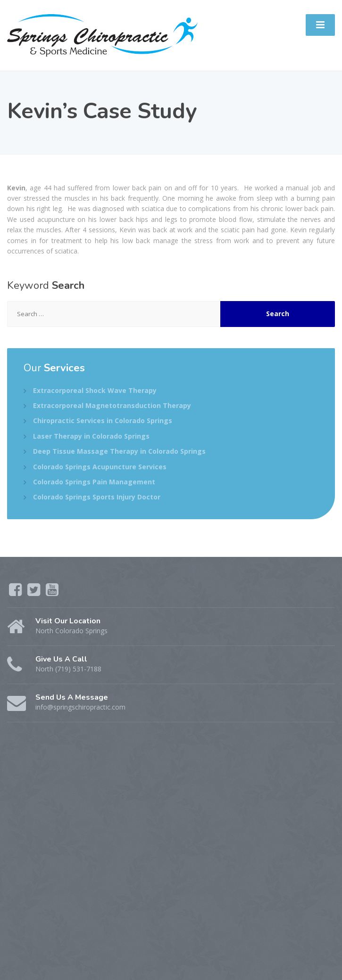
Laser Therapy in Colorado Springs (91, 436)
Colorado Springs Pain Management (94, 482)
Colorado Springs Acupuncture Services (100, 467)
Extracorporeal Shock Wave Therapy (95, 390)
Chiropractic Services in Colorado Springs (103, 421)
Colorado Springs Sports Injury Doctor (97, 497)
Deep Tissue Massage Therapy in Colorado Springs (119, 451)
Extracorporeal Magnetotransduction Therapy (112, 405)
